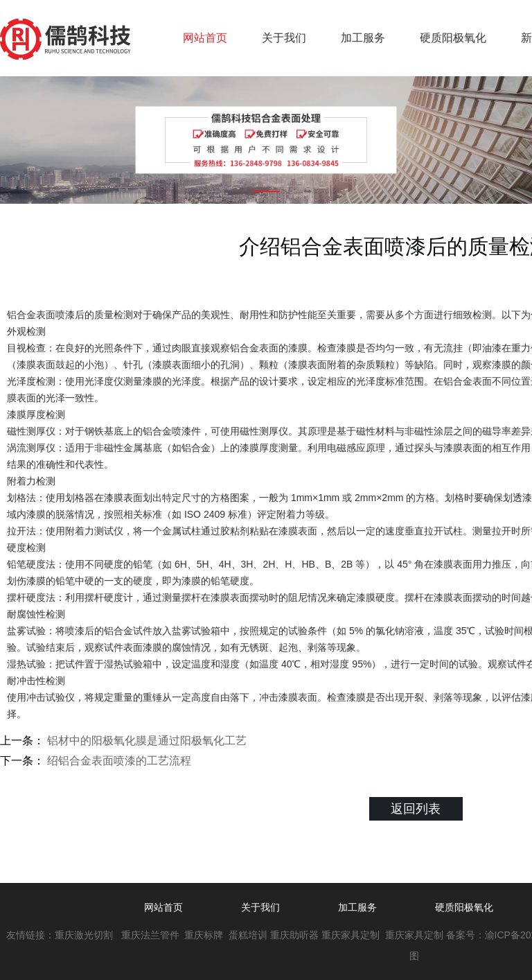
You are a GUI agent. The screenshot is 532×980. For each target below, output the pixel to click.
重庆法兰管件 (150, 935)
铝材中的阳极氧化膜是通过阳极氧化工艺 (145, 741)
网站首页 (205, 38)
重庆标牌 (205, 935)
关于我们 (284, 38)
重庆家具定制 (351, 935)
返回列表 (416, 809)
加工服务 (363, 38)
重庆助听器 (294, 935)
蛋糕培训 (248, 935)
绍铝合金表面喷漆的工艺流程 (118, 761)
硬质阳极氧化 (453, 38)
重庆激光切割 (84, 935)
